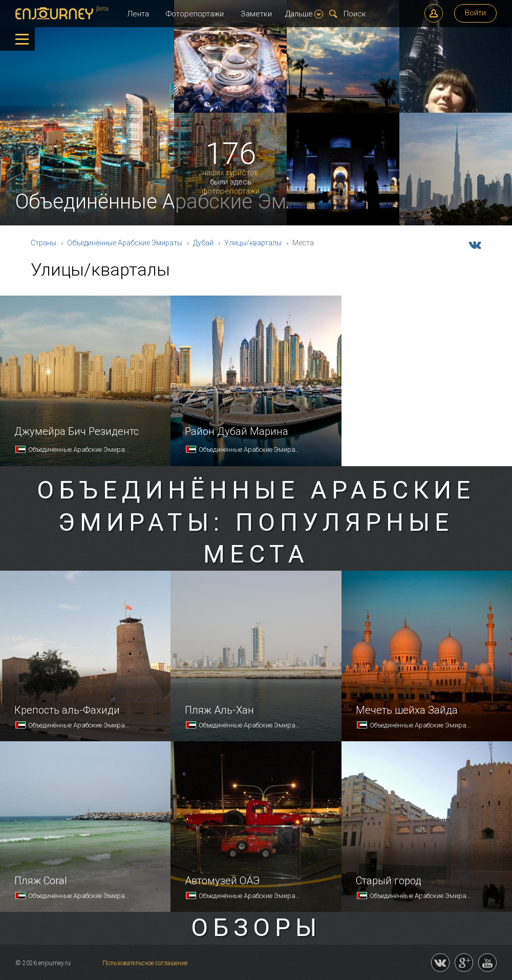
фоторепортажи (231, 191)
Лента (138, 14)
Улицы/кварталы (253, 243)
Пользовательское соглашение (145, 963)
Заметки (256, 14)
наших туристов (230, 173)
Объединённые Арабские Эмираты (125, 243)
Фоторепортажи (195, 14)
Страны (44, 243)
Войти (475, 13)
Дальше (304, 14)
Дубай (203, 243)
